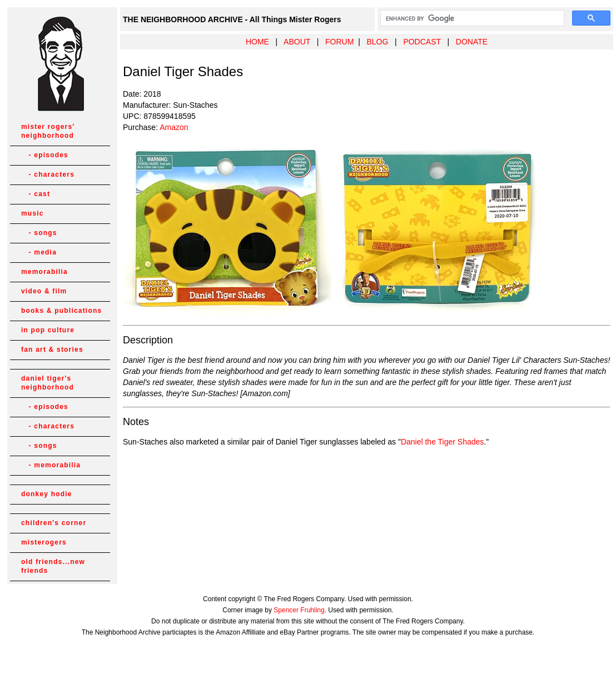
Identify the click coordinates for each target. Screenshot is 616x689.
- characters (48, 174)
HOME (257, 42)
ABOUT (297, 42)
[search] (471, 18)
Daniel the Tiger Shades (442, 442)
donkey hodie (47, 494)
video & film (44, 291)
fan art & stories (52, 350)
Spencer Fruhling (299, 610)
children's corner (54, 523)
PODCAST (422, 42)
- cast (36, 194)
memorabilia (44, 272)
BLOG (377, 42)
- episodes (45, 155)
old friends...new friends (53, 566)
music (33, 213)
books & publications (61, 311)
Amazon (174, 127)
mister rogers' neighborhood (48, 131)
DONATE (472, 42)
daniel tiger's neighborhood (48, 383)
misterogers (44, 542)
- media (39, 252)
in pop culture (48, 330)
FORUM (339, 42)
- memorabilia (51, 465)
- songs (39, 233)
